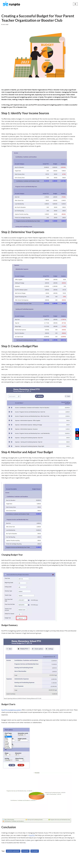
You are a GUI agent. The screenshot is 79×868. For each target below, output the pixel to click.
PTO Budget (35, 851)
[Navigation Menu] (75, 4)
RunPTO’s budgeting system (11, 710)
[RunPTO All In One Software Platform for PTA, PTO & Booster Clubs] (11, 4)
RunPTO (32, 835)
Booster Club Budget (13, 851)
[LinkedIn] (77, 438)
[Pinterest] (77, 435)
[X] (77, 433)
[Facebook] (77, 430)
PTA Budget (25, 851)
